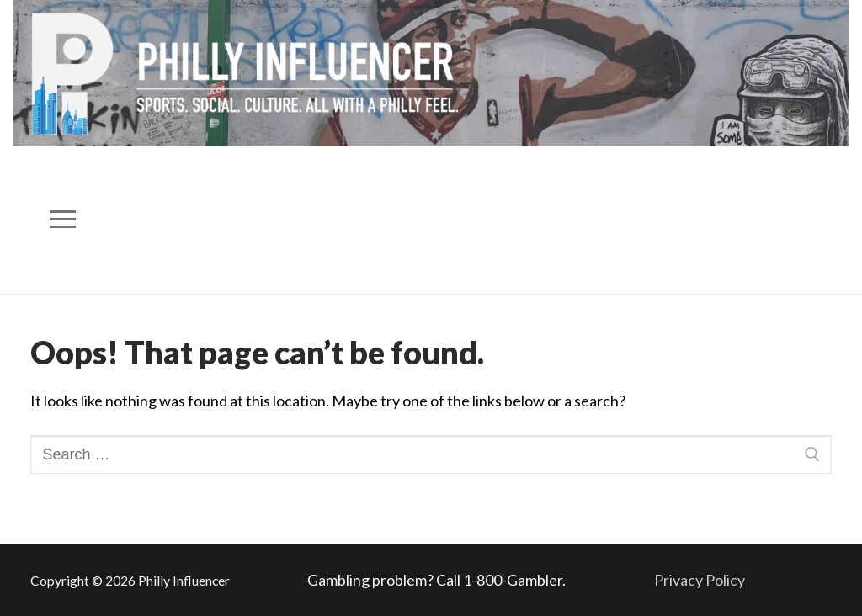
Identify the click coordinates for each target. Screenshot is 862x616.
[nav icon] (63, 220)
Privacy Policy (700, 580)
